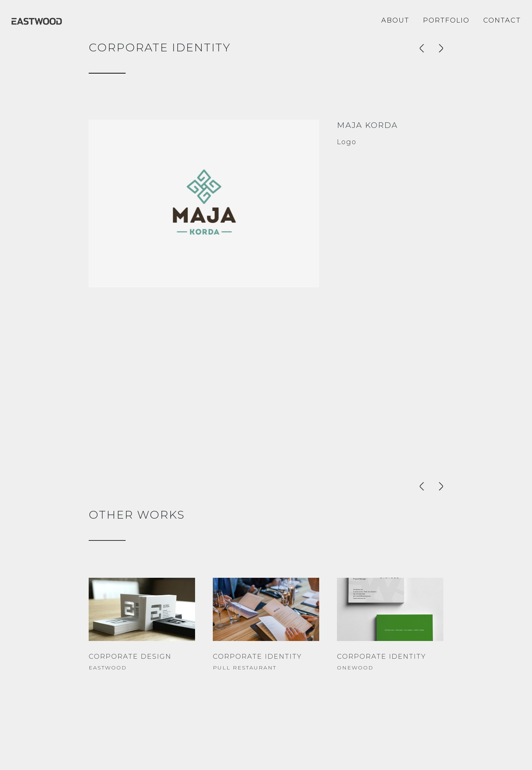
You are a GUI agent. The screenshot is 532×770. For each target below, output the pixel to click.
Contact (502, 20)
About (395, 20)
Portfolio (446, 20)
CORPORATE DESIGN (130, 657)
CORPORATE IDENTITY (257, 657)
